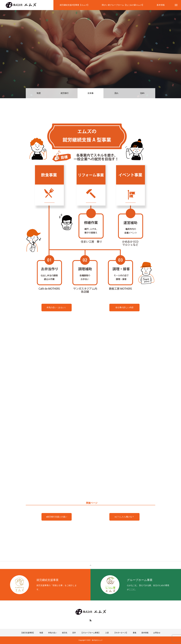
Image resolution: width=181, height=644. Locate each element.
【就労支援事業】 (28, 633)
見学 (74, 633)
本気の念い (53, 633)
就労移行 (65, 93)
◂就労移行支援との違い (57, 517)
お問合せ (157, 633)
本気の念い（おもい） (57, 307)
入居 (107, 633)
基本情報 (145, 633)
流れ (116, 93)
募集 (135, 633)
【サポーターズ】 (121, 633)
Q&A (142, 93)
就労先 (65, 633)
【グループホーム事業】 (90, 633)
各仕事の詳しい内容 (124, 307)
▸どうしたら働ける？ (124, 517)
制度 (39, 93)
